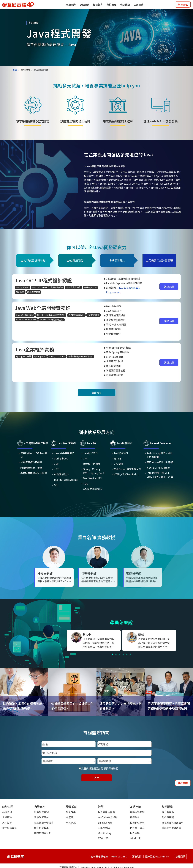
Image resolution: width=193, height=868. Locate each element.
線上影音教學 (41, 828)
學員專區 (183, 5)
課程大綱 (169, 286)
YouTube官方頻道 (108, 817)
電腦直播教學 (137, 812)
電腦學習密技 (41, 817)
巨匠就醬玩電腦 (106, 812)
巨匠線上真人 (137, 828)
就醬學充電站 (41, 812)
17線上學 (103, 838)
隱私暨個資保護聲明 (173, 822)
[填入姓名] (69, 744)
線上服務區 (168, 812)
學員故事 (71, 812)
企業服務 (7, 817)
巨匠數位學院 (137, 822)
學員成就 (71, 807)
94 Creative (104, 828)
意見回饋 (179, 855)
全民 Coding (105, 833)
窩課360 (134, 817)
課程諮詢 (183, 783)
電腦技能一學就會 (44, 822)
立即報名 (96, 393)
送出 (96, 778)
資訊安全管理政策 (171, 828)
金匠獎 (70, 817)
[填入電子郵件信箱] (96, 753)
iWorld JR (135, 838)
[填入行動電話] (124, 744)
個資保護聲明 (111, 768)
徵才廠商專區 (9, 828)
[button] (112, 654)
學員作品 (71, 822)
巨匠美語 (135, 833)
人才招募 (7, 822)
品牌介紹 (7, 812)
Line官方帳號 (105, 822)
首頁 (15, 70)
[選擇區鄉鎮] (124, 761)
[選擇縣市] (69, 761)
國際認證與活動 (43, 833)
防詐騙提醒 (168, 817)
